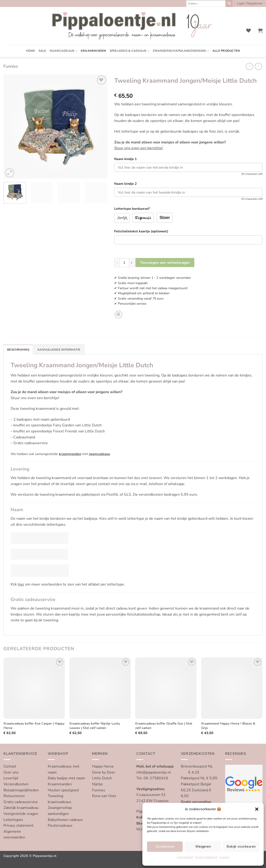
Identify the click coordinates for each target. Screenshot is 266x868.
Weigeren (203, 847)
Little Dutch (102, 778)
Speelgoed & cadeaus (130, 51)
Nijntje (97, 784)
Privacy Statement (206, 857)
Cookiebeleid (185, 857)
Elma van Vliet (104, 796)
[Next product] (249, 66)
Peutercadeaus (60, 826)
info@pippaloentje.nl (154, 772)
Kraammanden (94, 51)
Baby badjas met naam (66, 778)
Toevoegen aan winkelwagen (165, 263)
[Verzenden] (229, 3)
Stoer (165, 218)
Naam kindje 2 (126, 184)
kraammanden (70, 454)
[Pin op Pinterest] (118, 314)
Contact (224, 857)
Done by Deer (104, 772)
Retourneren (14, 796)
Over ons (11, 772)
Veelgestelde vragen (21, 814)
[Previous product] (258, 66)
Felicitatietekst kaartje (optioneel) (141, 231)
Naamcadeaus (64, 51)
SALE (42, 51)
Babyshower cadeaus (65, 820)
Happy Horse (103, 766)
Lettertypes (13, 820)
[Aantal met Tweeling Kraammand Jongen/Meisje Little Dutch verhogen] (132, 263)
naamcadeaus (99, 454)
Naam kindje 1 (126, 159)
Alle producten (226, 51)
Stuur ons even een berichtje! (139, 148)
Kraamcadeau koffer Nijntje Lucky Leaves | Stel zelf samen (95, 726)
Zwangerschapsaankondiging (181, 51)
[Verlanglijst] (248, 30)
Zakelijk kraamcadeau (21, 808)
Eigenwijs (143, 218)
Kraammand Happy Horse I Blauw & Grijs (228, 726)
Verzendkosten (16, 784)
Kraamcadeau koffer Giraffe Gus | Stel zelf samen (164, 726)
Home (31, 51)
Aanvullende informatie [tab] (59, 350)
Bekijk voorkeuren (241, 847)
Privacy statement (18, 826)
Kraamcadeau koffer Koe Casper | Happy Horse (34, 726)
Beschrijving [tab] (18, 350)
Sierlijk (122, 218)
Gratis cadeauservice (21, 802)
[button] (257, 809)
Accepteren (165, 847)
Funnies (11, 66)
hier (21, 584)
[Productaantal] (124, 263)
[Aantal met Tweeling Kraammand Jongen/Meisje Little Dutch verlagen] (117, 263)
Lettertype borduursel (132, 209)
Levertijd (11, 778)
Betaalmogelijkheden (21, 790)
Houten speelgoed (63, 790)
